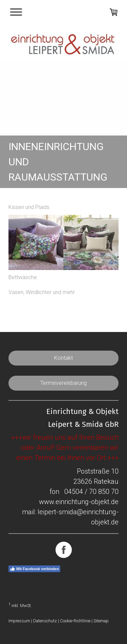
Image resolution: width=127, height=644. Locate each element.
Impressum (19, 621)
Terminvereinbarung (63, 383)
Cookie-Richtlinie (75, 621)
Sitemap (101, 621)
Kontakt (63, 358)
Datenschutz (45, 621)
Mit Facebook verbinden (34, 569)
